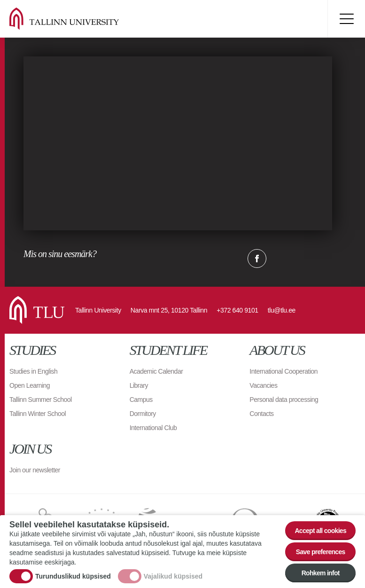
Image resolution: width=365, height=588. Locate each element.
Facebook (257, 259)
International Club (153, 428)
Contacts (261, 414)
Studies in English (33, 371)
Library (139, 385)
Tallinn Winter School (38, 414)
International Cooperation (283, 371)
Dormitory (143, 414)
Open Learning (30, 385)
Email (304, 259)
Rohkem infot (321, 573)
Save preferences (321, 552)
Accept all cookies (320, 531)
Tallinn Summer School (41, 400)
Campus (141, 400)
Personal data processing (284, 400)
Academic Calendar (156, 371)
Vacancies (263, 385)
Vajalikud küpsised (173, 576)
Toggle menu (346, 19)
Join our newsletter (35, 470)
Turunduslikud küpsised (73, 576)
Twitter (280, 259)
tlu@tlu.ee (282, 310)
